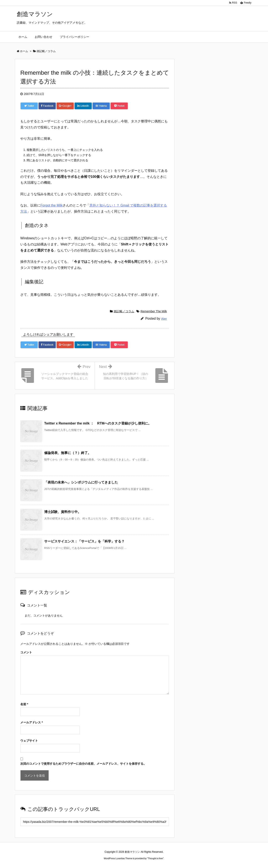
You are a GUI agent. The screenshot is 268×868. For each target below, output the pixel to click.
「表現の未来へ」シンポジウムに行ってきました (81, 482)
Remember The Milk (154, 311)
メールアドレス (32, 722)
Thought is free (155, 858)
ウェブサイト (29, 741)
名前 (24, 704)
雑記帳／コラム (124, 311)
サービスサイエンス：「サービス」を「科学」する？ (84, 541)
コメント (26, 652)
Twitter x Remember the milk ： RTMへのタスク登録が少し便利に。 (98, 423)
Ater (164, 319)
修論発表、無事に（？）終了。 (68, 453)
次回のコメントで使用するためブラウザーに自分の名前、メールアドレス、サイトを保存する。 (83, 764)
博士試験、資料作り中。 (63, 512)
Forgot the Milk (52, 205)
